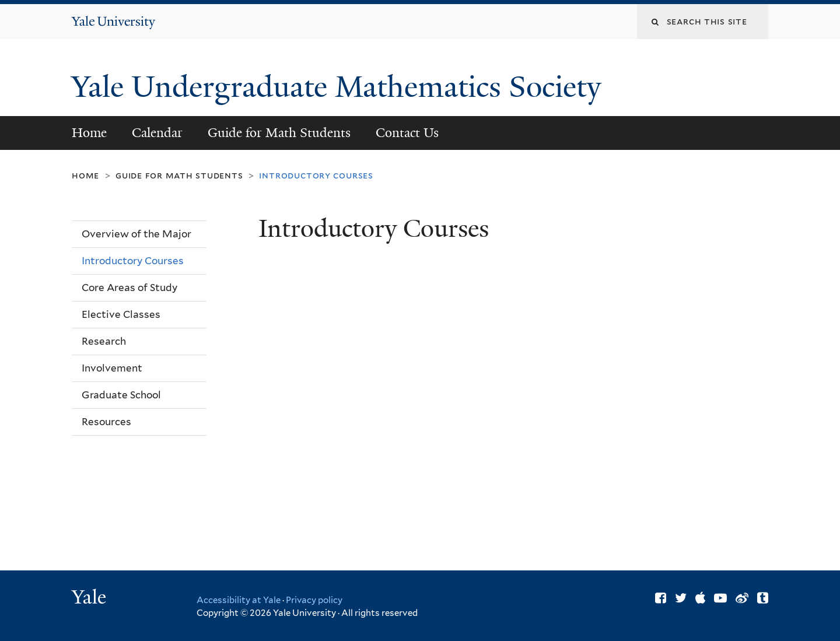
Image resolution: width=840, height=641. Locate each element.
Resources (106, 422)
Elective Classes (121, 314)
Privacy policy (314, 600)
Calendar (157, 133)
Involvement (112, 368)
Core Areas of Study (129, 288)
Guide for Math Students (279, 133)
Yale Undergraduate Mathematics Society (340, 87)
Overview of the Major (136, 234)
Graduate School (121, 395)
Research (104, 341)
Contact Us (407, 133)
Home (89, 133)
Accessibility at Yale (239, 600)
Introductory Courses (133, 261)
